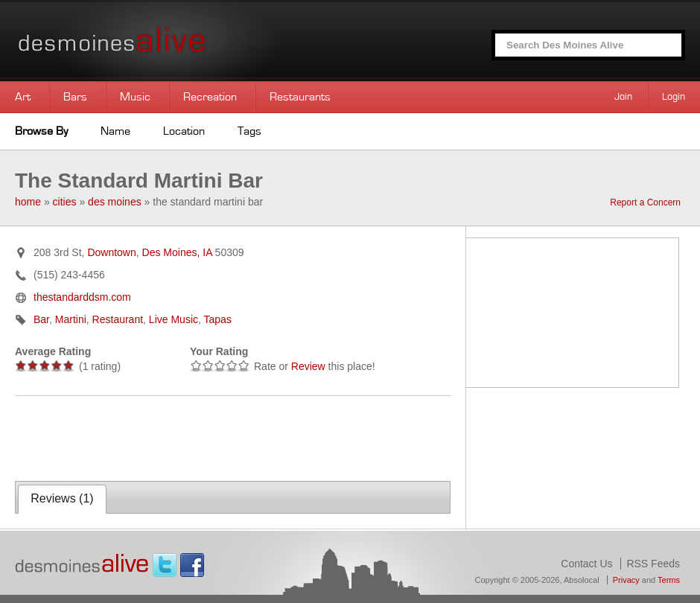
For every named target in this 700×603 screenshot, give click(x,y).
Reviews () (62, 498)
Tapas (218, 319)
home (28, 202)
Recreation (210, 97)
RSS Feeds (653, 564)
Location (184, 131)
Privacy (626, 580)
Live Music (174, 319)
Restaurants (300, 97)
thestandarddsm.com (82, 297)
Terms (669, 580)
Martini (71, 319)
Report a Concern (645, 202)
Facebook (192, 565)
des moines (115, 202)
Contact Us (586, 564)
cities (65, 202)
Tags (249, 131)
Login (674, 97)
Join (623, 97)
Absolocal (582, 580)
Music (135, 97)
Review (308, 366)
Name (115, 131)
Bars (75, 97)
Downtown (111, 252)
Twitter (165, 565)
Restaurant (118, 319)
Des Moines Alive (164, 41)
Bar (41, 319)
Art (23, 97)
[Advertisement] (189, 437)
